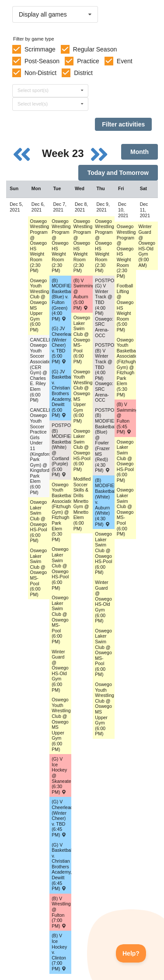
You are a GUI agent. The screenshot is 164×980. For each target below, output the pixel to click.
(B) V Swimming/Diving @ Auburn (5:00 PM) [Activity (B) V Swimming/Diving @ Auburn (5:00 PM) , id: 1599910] (83, 294)
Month (140, 152)
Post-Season (42, 61)
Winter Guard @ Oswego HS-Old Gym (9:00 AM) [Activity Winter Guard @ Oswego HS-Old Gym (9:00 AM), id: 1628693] (147, 246)
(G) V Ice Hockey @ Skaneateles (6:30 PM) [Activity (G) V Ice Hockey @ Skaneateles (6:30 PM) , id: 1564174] (61, 775)
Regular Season (95, 49)
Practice (88, 61)
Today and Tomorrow (118, 173)
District (83, 73)
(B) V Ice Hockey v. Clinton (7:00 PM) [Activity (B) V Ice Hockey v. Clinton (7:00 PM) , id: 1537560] (59, 952)
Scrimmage (40, 49)
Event (125, 61)
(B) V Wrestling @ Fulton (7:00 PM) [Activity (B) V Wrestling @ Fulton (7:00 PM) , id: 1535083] (61, 912)
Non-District (40, 73)
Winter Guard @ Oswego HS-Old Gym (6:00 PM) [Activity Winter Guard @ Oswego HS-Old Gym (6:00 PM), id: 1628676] (103, 601)
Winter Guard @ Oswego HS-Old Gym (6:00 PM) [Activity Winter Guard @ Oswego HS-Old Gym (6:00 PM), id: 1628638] (60, 671)
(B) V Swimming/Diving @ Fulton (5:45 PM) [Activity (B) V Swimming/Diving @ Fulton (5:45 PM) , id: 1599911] (127, 418)
